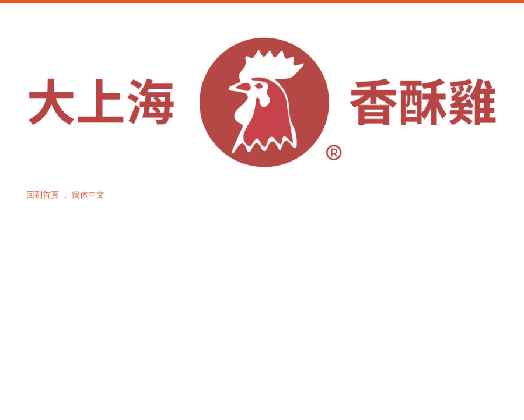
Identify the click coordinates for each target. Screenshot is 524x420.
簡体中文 (88, 195)
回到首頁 (43, 195)
